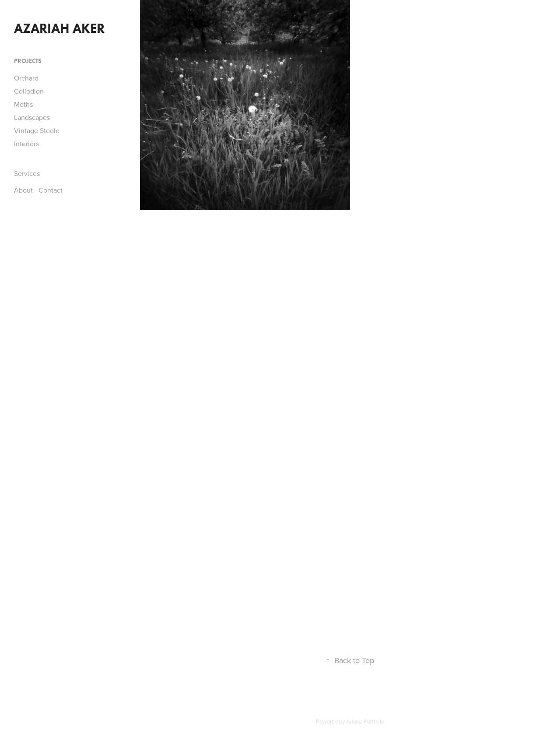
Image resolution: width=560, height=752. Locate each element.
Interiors (26, 144)
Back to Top (350, 660)
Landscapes (32, 117)
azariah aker (59, 28)
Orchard (26, 78)
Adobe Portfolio (365, 721)
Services (27, 173)
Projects (28, 61)
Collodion (29, 91)
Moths (23, 104)
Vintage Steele (37, 130)
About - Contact (38, 190)
